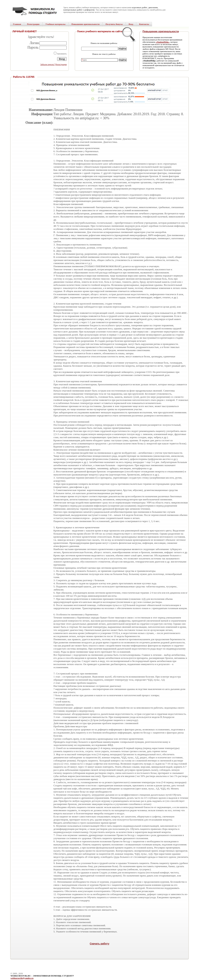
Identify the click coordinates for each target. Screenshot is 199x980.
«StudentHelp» (162, 42)
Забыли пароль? (48, 64)
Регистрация (61, 64)
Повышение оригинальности (161, 31)
